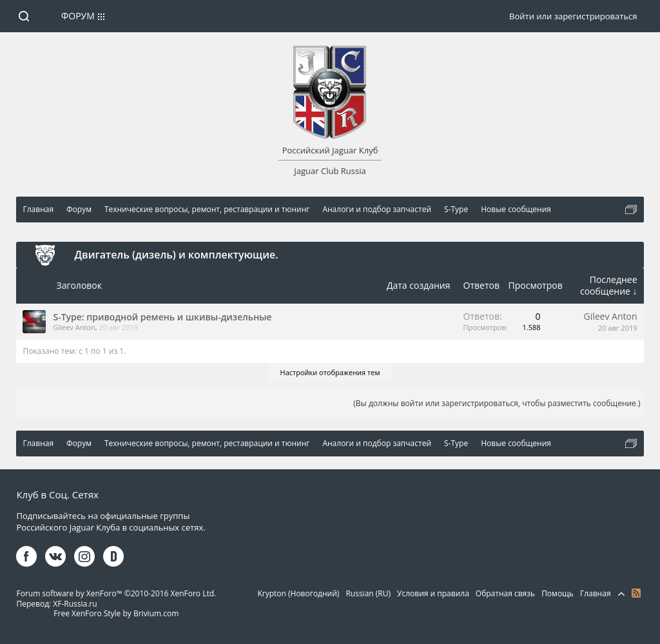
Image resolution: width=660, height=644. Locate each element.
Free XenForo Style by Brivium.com (116, 613)
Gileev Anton (74, 327)
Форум (78, 16)
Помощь (558, 593)
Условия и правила (433, 593)
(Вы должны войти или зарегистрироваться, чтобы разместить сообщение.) (497, 403)
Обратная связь (505, 593)
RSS (636, 593)
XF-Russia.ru (75, 604)
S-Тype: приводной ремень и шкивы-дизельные (162, 317)
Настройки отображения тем (330, 372)
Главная (596, 593)
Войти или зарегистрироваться (573, 16)
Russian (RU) (368, 593)
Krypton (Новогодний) (298, 593)
